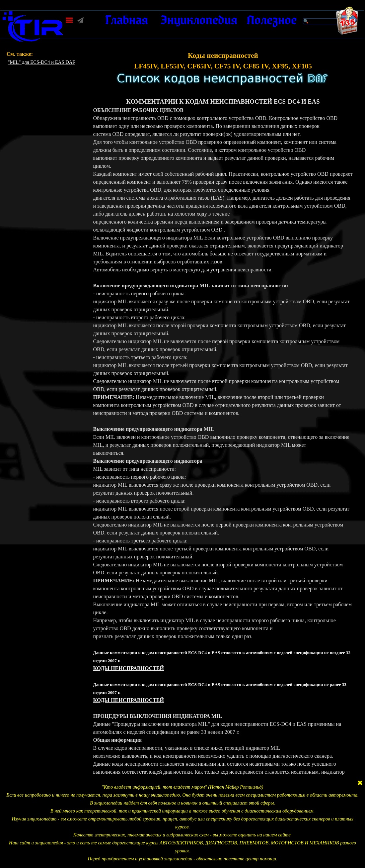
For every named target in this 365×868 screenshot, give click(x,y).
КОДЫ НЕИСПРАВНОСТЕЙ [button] (128, 668)
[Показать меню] (69, 20)
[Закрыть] (360, 783)
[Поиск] (324, 21)
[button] (33, 13)
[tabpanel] (47, 58)
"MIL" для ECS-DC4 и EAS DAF (42, 62)
